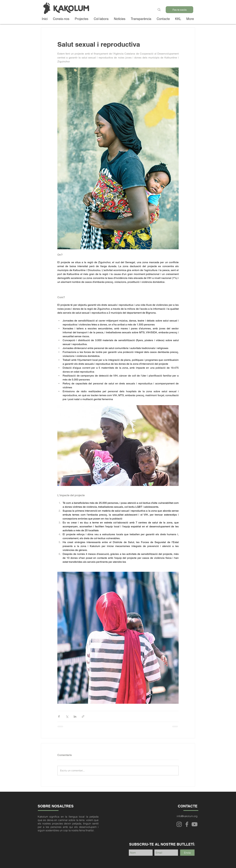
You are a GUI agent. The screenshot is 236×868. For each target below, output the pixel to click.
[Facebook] (187, 824)
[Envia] (187, 853)
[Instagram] (179, 824)
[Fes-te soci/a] (179, 10)
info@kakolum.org (187, 816)
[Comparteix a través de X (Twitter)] (67, 716)
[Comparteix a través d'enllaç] (83, 716)
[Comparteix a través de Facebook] (59, 716)
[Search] (159, 10)
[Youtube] (195, 824)
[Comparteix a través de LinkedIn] (75, 716)
